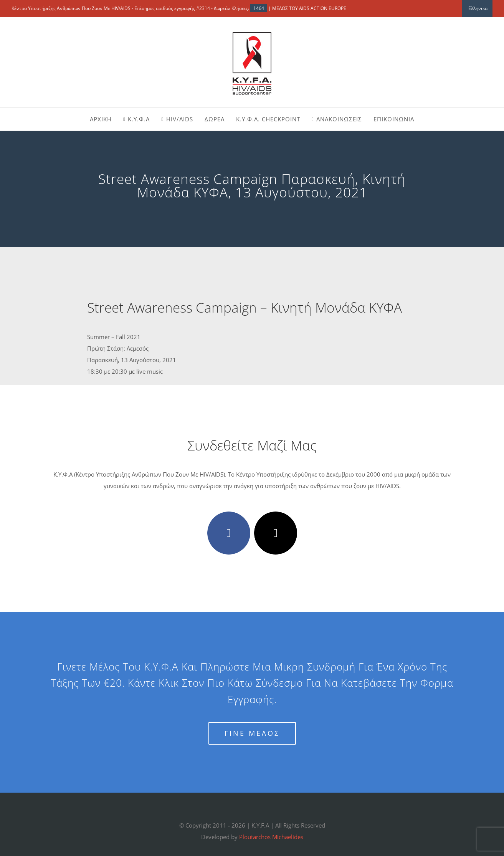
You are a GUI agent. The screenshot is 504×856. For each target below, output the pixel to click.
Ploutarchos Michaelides (271, 837)
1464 (259, 8)
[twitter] (276, 533)
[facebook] (229, 533)
